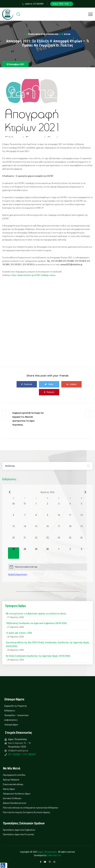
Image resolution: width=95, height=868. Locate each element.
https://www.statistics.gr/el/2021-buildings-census (34, 275)
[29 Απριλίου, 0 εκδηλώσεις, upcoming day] (36, 553)
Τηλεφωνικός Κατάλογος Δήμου (17, 794)
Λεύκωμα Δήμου (11, 725)
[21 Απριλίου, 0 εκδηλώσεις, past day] (25, 542)
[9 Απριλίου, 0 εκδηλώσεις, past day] (47, 519)
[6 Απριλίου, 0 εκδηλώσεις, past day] (14, 519)
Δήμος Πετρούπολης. (48, 852)
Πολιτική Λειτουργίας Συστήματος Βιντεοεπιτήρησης (27, 812)
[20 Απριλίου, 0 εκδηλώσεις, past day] (14, 542)
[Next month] (85, 492)
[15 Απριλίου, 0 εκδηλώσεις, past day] (36, 530)
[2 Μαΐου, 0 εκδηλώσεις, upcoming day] (70, 553)
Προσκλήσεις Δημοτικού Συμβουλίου (19, 830)
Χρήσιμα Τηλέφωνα (11, 780)
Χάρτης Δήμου (9, 789)
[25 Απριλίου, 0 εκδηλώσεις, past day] (70, 542)
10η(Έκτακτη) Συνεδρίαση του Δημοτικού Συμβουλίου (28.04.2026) (36, 623)
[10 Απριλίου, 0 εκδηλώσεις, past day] (59, 519)
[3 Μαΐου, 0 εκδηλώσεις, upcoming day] (81, 553)
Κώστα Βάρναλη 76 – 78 (19, 743)
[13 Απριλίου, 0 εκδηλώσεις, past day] (14, 530)
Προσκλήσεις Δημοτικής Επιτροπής (19, 834)
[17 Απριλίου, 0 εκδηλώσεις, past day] (59, 530)
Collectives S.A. (54, 855)
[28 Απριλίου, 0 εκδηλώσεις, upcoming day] (25, 553)
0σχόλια (66, 34)
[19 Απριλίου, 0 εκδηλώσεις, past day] (81, 530)
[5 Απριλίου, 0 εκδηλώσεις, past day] (81, 508)
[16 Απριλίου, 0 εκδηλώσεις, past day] (47, 530)
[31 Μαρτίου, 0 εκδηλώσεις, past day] (25, 508)
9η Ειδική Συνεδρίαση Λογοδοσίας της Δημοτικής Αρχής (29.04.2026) (38, 656)
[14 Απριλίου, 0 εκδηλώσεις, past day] (25, 530)
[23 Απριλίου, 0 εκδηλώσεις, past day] (47, 542)
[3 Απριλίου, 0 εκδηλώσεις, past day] (59, 508)
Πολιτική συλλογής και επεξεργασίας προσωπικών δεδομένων (31, 808)
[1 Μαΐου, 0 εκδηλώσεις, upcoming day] (59, 553)
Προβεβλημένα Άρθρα (37, 34)
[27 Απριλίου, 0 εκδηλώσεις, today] (14, 553)
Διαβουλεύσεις (11, 720)
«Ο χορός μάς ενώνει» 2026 (19, 633)
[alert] (48, 567)
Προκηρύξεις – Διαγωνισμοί (17, 715)
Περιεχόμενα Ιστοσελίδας (14, 775)
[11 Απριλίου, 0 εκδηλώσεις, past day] (70, 519)
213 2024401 (15, 754)
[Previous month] (10, 492)
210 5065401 (29, 754)
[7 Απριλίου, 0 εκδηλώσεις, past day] (25, 519)
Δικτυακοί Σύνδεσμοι (12, 798)
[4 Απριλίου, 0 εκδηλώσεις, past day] (70, 508)
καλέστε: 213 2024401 (33, 4)
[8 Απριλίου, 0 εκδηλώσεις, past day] (36, 519)
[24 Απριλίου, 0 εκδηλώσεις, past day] (59, 542)
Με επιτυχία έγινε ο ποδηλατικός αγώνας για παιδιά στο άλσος (36, 614)
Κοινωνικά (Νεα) (52, 34)
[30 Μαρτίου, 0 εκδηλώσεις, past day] (14, 508)
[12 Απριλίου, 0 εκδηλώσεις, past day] (81, 519)
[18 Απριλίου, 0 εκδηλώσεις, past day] (70, 530)
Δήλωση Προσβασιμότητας (15, 803)
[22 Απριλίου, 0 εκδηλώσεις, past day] (36, 542)
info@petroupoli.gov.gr (18, 751)
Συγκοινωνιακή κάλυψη (13, 784)
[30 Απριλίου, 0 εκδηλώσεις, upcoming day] (47, 553)
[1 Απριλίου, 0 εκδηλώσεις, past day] (36, 508)
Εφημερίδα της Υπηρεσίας (16, 706)
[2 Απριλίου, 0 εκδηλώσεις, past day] (47, 508)
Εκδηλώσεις (10, 711)
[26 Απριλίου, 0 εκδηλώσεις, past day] (81, 542)
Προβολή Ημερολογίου (18, 574)
